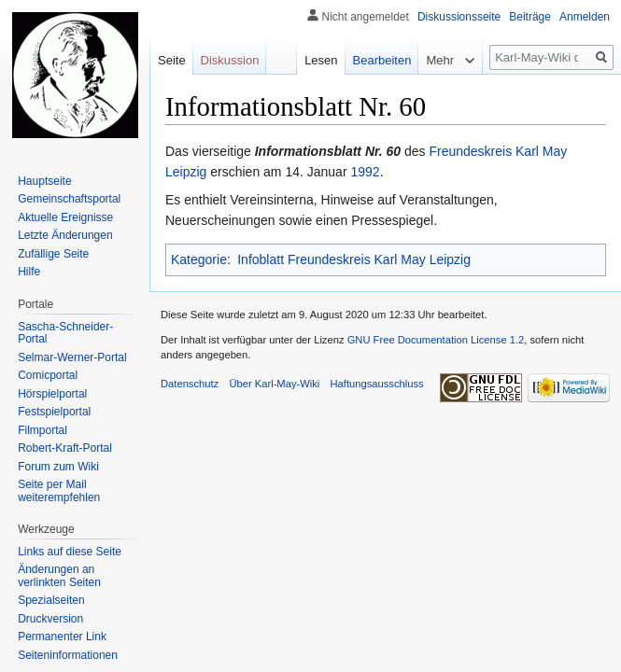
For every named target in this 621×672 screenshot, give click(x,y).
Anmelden (585, 17)
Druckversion (50, 619)
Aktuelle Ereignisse (65, 217)
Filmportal (42, 430)
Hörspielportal (52, 394)
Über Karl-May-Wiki (274, 384)
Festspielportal (54, 412)
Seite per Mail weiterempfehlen (59, 491)
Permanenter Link (62, 637)
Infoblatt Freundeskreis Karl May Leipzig (354, 259)
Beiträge (530, 17)
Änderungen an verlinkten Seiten (59, 576)
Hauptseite (44, 181)
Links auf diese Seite (70, 552)
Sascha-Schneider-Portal (65, 333)
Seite (172, 60)
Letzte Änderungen (65, 235)
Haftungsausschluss (377, 384)
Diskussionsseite (459, 17)
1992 (365, 172)
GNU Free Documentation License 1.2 (436, 340)
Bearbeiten (382, 60)
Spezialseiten (51, 600)
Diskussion (230, 60)
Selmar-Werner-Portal (72, 357)
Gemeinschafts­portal (69, 199)
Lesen (321, 60)
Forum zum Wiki (58, 467)
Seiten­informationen (68, 655)
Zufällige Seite (53, 254)
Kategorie (199, 259)
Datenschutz (190, 384)
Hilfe (29, 272)
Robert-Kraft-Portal (65, 448)
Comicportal (48, 375)
